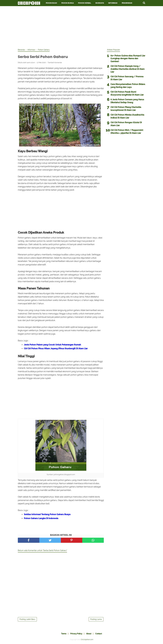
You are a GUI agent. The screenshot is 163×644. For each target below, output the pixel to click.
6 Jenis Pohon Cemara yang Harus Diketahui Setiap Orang (127, 101)
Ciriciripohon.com (87, 640)
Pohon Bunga (68, 3)
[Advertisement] (81, 27)
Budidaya (100, 3)
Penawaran (127, 3)
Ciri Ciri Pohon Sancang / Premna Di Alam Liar (127, 78)
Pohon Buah (51, 3)
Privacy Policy (76, 634)
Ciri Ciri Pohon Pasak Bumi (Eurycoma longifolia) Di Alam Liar (127, 93)
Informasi (113, 3)
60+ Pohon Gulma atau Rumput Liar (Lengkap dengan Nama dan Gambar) (128, 59)
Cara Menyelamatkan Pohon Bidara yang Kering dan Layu (128, 86)
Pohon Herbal (85, 3)
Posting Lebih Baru (27, 620)
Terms (63, 634)
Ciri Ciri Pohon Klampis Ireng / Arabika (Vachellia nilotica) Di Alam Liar (128, 69)
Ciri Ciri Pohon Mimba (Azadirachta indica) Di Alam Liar (127, 116)
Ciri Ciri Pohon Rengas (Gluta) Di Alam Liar (126, 124)
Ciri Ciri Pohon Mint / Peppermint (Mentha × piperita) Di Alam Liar (127, 132)
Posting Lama (96, 620)
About (89, 634)
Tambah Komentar (55, 63)
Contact (100, 634)
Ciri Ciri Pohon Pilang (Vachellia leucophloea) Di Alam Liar (126, 109)
